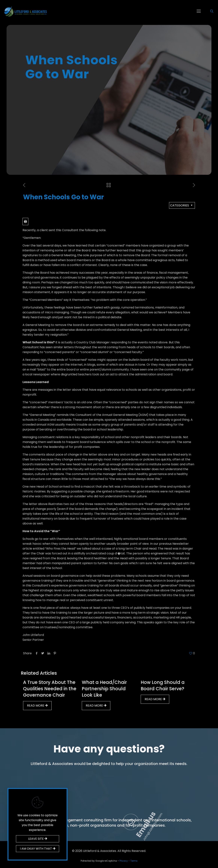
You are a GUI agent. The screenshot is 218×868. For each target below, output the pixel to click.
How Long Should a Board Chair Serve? (163, 685)
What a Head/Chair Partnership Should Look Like (104, 689)
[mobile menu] (199, 11)
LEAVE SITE (38, 839)
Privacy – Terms (129, 861)
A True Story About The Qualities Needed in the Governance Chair (50, 689)
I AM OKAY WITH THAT (38, 849)
